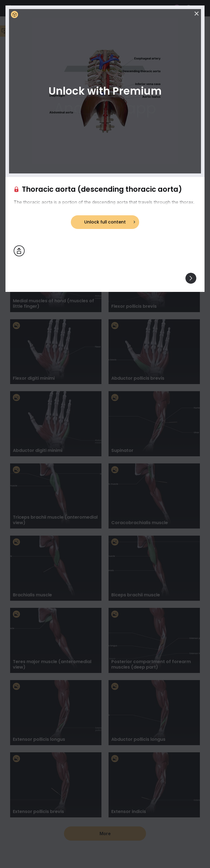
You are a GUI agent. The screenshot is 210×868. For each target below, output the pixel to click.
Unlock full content (105, 222)
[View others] (191, 278)
